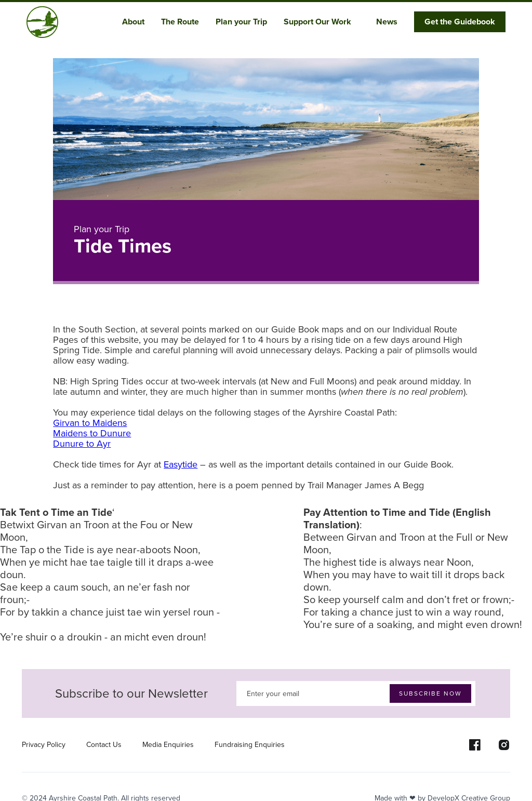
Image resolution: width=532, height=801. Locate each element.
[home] (42, 22)
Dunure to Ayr (82, 444)
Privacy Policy (44, 745)
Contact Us (104, 745)
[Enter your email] (356, 693)
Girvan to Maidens (90, 423)
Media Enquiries (168, 745)
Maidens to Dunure (92, 433)
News (387, 22)
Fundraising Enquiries (250, 745)
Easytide (181, 464)
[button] (137, 22)
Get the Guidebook (460, 22)
